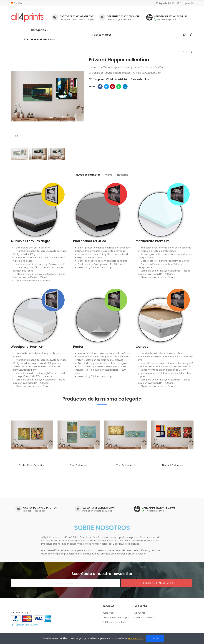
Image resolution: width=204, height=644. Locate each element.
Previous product (183, 52)
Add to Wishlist (118, 79)
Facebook (100, 87)
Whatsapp (119, 87)
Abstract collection (172, 465)
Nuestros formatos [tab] (88, 175)
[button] (102, 35)
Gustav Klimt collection (32, 465)
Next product (191, 52)
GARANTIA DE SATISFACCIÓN (123, 16)
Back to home (187, 52)
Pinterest (113, 87)
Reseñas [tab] (123, 175)
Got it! (155, 638)
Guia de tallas (141, 79)
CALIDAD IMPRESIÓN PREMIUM (171, 16)
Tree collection (79, 465)
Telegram (125, 87)
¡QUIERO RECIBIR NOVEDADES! (157, 583)
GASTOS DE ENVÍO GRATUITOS (76, 16)
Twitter (106, 87)
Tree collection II (125, 465)
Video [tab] (109, 175)
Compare (98, 79)
